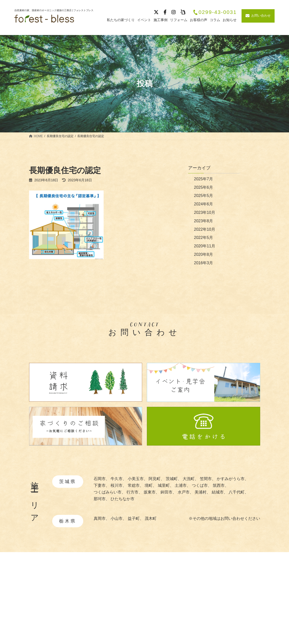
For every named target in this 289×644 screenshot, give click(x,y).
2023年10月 (205, 212)
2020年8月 (204, 254)
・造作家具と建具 (173, 627)
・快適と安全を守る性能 (179, 612)
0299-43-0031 (215, 12)
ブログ (226, 606)
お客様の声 (230, 615)
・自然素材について (175, 596)
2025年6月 (204, 187)
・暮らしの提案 (171, 619)
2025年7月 (204, 179)
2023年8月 (204, 221)
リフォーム (230, 624)
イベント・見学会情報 (240, 597)
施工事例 (228, 588)
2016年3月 (204, 263)
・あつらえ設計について (179, 604)
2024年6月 (204, 204)
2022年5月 (204, 238)
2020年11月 (205, 246)
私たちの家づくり (172, 588)
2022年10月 (205, 229)
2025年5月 (204, 196)
